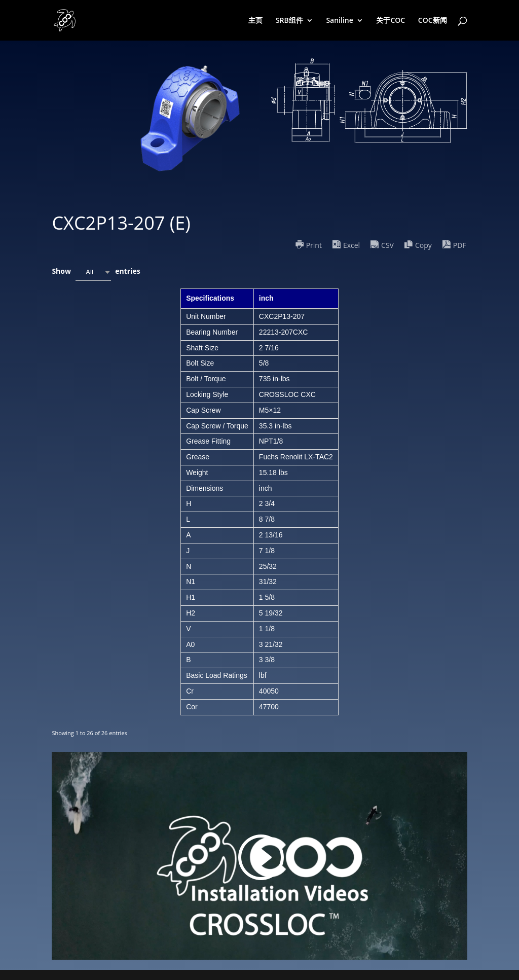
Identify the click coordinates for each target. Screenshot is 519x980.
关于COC (391, 21)
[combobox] (93, 272)
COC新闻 (433, 21)
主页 (255, 21)
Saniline (339, 21)
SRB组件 (289, 21)
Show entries (96, 272)
